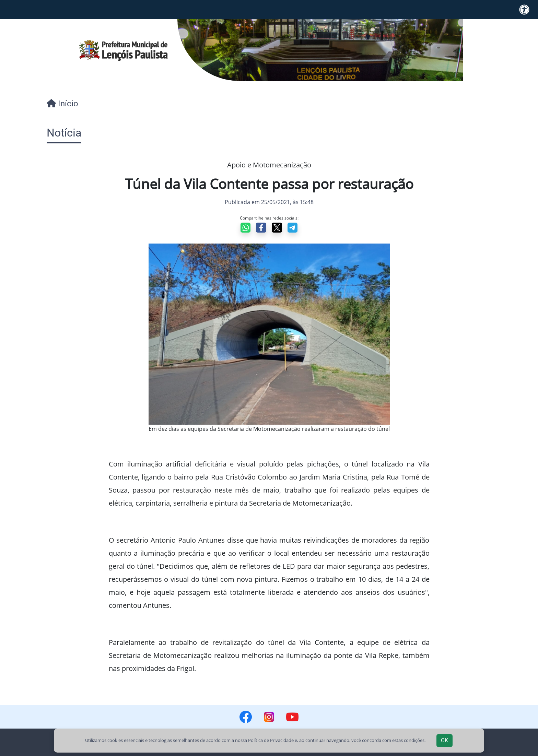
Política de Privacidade (271, 740)
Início (62, 104)
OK (445, 740)
